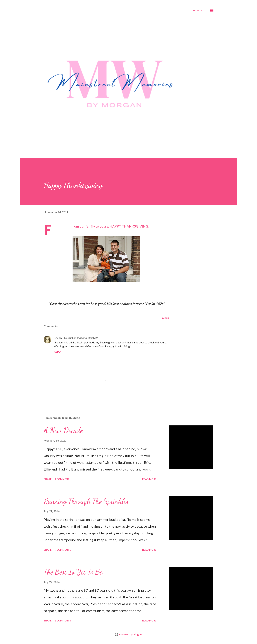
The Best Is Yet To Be (73, 572)
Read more (149, 479)
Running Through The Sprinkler (86, 501)
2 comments (63, 621)
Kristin (58, 338)
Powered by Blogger (128, 634)
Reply (58, 351)
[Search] (198, 11)
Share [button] (165, 318)
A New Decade (63, 430)
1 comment (62, 479)
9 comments (63, 550)
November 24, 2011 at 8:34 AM (81, 338)
